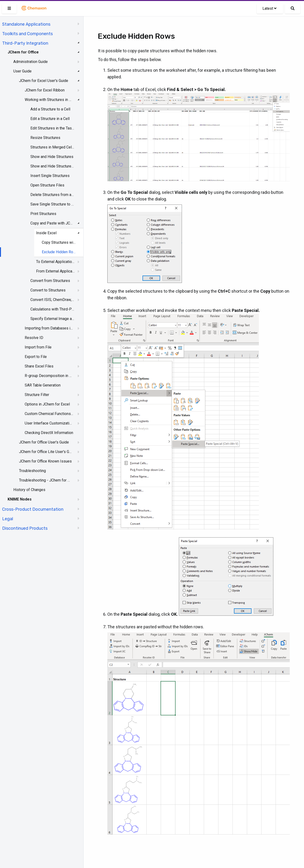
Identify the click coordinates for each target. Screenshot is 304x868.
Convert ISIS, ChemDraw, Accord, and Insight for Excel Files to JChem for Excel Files (52, 300)
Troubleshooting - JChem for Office (45, 480)
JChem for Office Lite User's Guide (45, 452)
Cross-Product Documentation (33, 509)
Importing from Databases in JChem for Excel (49, 328)
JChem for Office (23, 52)
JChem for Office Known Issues (45, 461)
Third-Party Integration (25, 43)
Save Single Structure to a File (52, 204)
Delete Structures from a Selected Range (52, 195)
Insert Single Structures (50, 176)
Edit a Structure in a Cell (50, 119)
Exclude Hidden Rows (59, 252)
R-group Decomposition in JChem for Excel (49, 376)
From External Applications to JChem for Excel (56, 271)
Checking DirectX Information (49, 433)
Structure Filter (37, 395)
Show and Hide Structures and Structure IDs (52, 166)
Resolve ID (34, 338)
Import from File (38, 347)
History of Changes (29, 490)
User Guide (22, 71)
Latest (269, 8)
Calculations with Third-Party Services (52, 309)
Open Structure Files (47, 185)
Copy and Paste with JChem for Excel (52, 223)
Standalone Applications (26, 24)
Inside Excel (46, 233)
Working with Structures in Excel (49, 100)
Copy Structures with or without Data (59, 242)
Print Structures (43, 214)
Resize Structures (45, 138)
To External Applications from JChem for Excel (56, 262)
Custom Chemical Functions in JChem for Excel (49, 414)
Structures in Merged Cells (52, 147)
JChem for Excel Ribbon (45, 90)
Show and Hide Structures (52, 157)
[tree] (42, 276)
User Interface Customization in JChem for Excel (49, 423)
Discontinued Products (25, 528)
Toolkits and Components (27, 34)
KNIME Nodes (20, 499)
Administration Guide (31, 62)
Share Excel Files (39, 366)
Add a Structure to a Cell (50, 109)
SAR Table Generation (43, 385)
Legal (8, 519)
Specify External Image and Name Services (52, 319)
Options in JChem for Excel (47, 404)
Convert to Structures (48, 290)
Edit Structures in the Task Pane (52, 128)
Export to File (36, 357)
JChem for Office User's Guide (44, 442)
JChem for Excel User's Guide (44, 81)
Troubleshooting (32, 471)
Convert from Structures (50, 281)
